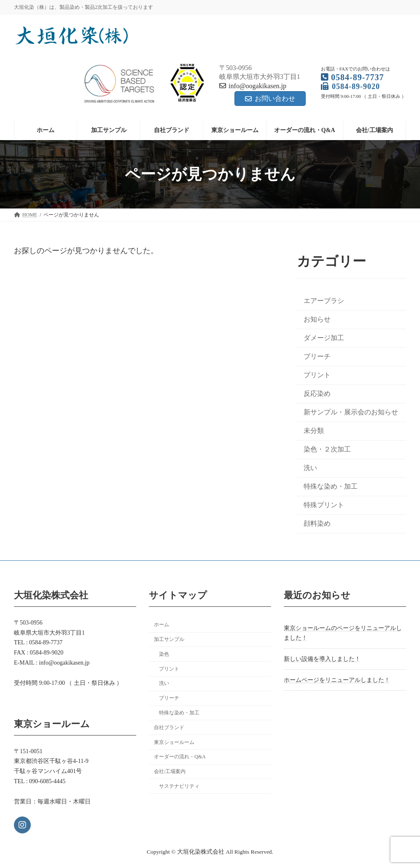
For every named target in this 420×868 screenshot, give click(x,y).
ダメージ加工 (324, 338)
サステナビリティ (179, 786)
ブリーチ (317, 356)
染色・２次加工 (327, 449)
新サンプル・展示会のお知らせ (351, 412)
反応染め (317, 393)
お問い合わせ (270, 99)
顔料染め (317, 524)
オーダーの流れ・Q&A (180, 757)
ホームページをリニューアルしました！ (337, 680)
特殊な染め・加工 (331, 487)
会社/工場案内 (170, 771)
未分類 (314, 431)
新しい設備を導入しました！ (322, 659)
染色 (164, 654)
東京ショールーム (174, 742)
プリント (317, 375)
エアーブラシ (324, 301)
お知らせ (317, 319)
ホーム (162, 625)
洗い (310, 468)
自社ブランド (169, 727)
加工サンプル (169, 639)
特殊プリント (324, 505)
